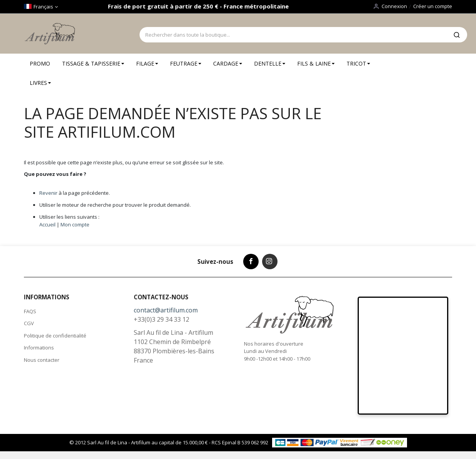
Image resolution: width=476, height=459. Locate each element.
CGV (29, 323)
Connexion (394, 6)
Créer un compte (433, 6)
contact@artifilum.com (166, 310)
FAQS (30, 311)
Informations (39, 348)
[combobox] (293, 35)
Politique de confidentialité (55, 336)
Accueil (47, 224)
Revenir (48, 193)
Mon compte (75, 224)
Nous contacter (42, 360)
